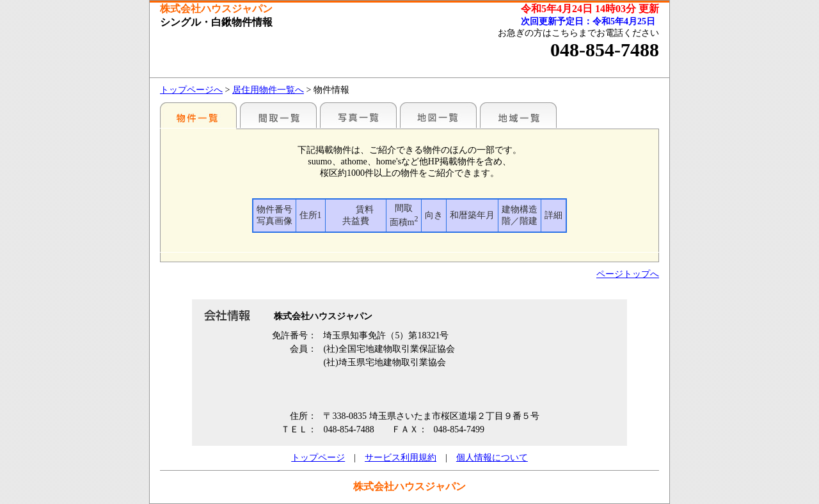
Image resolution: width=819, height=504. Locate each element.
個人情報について (492, 458)
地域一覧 (518, 115)
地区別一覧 (198, 115)
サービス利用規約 (401, 458)
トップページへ (191, 90)
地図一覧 (438, 115)
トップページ (318, 458)
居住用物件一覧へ (268, 90)
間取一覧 (278, 115)
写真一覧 (358, 115)
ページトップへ (628, 274)
